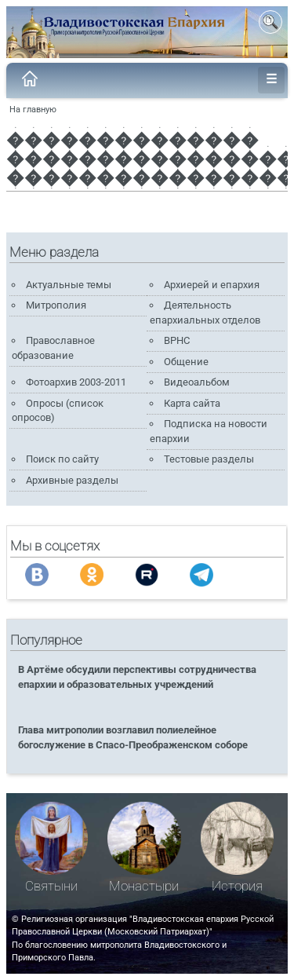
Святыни (51, 886)
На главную (33, 110)
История (237, 886)
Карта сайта (192, 403)
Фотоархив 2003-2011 (76, 382)
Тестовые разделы (209, 459)
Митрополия (56, 305)
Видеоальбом (197, 382)
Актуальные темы (69, 285)
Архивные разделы (72, 480)
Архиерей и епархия (212, 285)
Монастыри (144, 886)
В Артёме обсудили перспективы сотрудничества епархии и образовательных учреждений (137, 677)
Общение (186, 362)
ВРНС (177, 340)
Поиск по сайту (62, 459)
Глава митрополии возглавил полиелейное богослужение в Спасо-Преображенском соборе (133, 737)
